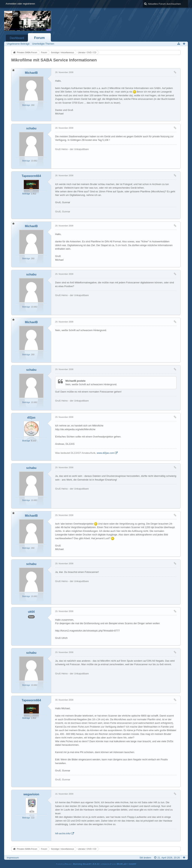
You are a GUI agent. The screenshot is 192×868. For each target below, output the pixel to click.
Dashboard (17, 38)
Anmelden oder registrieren (20, 4)
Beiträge (26, 105)
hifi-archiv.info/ (63, 833)
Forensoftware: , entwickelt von (96, 864)
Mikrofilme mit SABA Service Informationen (54, 60)
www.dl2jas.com (105, 453)
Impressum (13, 858)
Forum (39, 38)
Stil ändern (145, 858)
